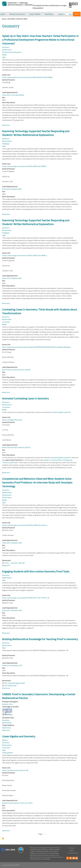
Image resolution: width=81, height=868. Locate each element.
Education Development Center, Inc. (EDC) (17, 803)
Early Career (35, 14)
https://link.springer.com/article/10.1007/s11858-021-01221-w (25, 525)
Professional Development (12, 52)
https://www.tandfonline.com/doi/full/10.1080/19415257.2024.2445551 (27, 77)
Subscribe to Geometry (3, 839)
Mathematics (7, 50)
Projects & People (17, 14)
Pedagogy (6, 144)
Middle (4, 55)
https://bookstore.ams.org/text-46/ (15, 770)
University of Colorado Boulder (13, 95)
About (71, 14)
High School (6, 728)
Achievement (7, 495)
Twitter (73, 4)
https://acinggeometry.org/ (12, 420)
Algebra (5, 740)
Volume (15, 463)
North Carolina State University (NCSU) (16, 370)
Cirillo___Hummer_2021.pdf (14, 563)
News (3, 14)
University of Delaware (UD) (12, 543)
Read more (6, 125)
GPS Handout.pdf (10, 686)
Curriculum (6, 322)
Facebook (70, 4)
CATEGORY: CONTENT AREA (17, 19)
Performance (7, 497)
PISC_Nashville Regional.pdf (15, 683)
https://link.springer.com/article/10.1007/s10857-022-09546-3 (24, 166)
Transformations (56, 460)
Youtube (76, 4)
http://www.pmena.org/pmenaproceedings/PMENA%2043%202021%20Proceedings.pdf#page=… (37, 347)
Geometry (6, 47)
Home (4, 19)
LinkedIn (70, 6)
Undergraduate (8, 753)
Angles (47, 460)
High (4, 57)
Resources (49, 14)
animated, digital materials (61, 412)
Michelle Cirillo (8, 704)
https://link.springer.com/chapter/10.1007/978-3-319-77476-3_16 (26, 598)
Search (77, 14)
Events (61, 14)
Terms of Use (74, 853)
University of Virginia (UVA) (12, 189)
